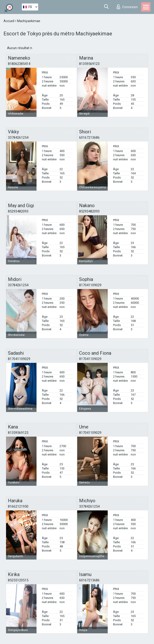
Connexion (127, 7)
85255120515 (18, 580)
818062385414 (19, 64)
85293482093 (18, 211)
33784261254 (18, 138)
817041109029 (90, 285)
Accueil (9, 21)
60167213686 (89, 138)
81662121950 (18, 506)
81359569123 (89, 64)
